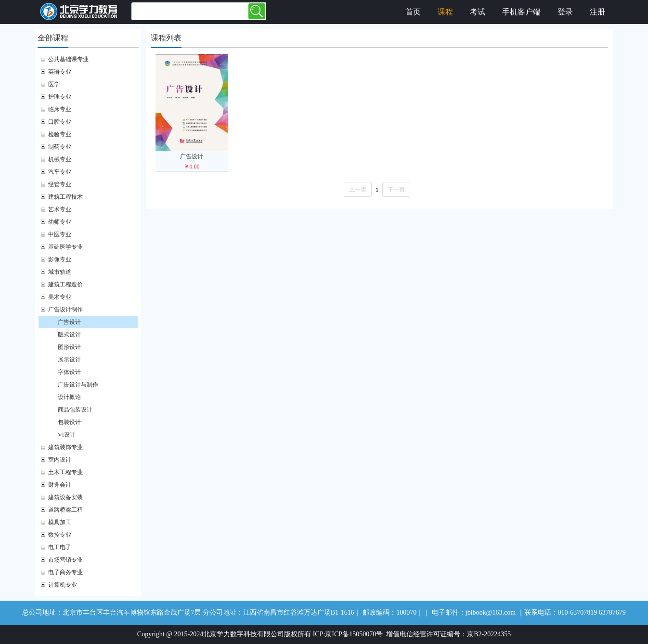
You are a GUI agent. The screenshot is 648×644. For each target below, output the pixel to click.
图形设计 (69, 347)
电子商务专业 (65, 572)
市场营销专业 (65, 560)
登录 (565, 12)
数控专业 (60, 535)
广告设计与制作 (78, 385)
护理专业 (60, 97)
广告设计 (69, 322)
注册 (597, 12)
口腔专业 (60, 122)
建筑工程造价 (65, 284)
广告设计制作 (65, 309)
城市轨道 (60, 272)
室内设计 (60, 460)
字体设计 (69, 372)
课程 (445, 12)
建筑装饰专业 (65, 447)
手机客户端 (521, 12)
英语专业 (60, 72)
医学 (54, 84)
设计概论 (69, 397)
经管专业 (60, 184)
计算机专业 (63, 585)
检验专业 (60, 134)
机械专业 (60, 159)
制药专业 (60, 147)
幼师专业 (60, 222)
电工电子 (60, 547)
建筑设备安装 (65, 497)
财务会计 (60, 485)
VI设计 (67, 435)
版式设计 (69, 335)
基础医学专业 (65, 247)
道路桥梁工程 (65, 510)
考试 (478, 12)
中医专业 (60, 234)
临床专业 (60, 109)
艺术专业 (60, 209)
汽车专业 (60, 172)
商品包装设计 (75, 410)
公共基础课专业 (68, 59)
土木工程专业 (65, 472)
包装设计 (69, 422)
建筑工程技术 (65, 197)
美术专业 (60, 297)
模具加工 (60, 522)
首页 (413, 12)
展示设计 (69, 360)
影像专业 (60, 259)
